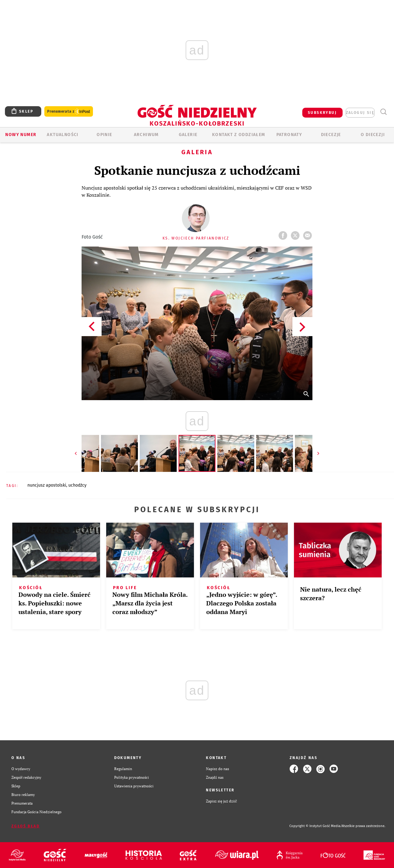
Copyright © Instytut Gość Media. (315, 826)
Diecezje (331, 135)
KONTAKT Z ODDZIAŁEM (239, 135)
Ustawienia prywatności (134, 786)
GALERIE (188, 135)
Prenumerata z (69, 112)
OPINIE (104, 135)
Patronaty (289, 135)
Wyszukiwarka (383, 112)
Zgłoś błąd (26, 826)
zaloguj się (360, 113)
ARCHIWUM (146, 135)
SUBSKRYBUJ (322, 113)
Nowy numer (21, 135)
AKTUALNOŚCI (62, 135)
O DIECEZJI (373, 135)
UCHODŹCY (77, 485)
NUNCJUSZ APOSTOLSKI (47, 485)
